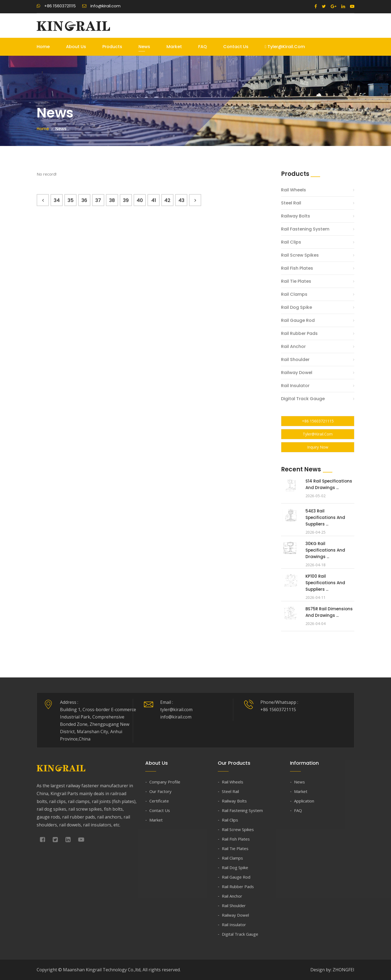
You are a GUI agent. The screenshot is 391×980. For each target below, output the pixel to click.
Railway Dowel (297, 373)
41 (154, 200)
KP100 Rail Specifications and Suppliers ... (325, 583)
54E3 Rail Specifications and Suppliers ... (325, 517)
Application (304, 801)
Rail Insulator (295, 386)
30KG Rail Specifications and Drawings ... (325, 550)
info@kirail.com (101, 6)
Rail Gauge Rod (298, 320)
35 (71, 200)
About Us (76, 47)
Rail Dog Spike (297, 307)
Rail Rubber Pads (299, 333)
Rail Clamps (294, 294)
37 (98, 200)
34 (57, 200)
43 (181, 200)
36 (84, 200)
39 (126, 200)
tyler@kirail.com (285, 47)
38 (112, 200)
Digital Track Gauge (303, 399)
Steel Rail (291, 203)
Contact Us (236, 47)
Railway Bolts (296, 216)
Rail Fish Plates (297, 268)
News (144, 47)
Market (174, 47)
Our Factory (160, 791)
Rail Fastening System (305, 229)
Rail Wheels (294, 190)
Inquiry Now (318, 447)
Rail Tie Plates (296, 281)
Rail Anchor (293, 346)
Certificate (159, 801)
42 (167, 200)
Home (43, 47)
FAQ (203, 47)
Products (112, 47)
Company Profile (165, 782)
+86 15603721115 (56, 6)
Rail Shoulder (295, 360)
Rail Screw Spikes (300, 255)
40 (140, 200)
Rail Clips (291, 242)
